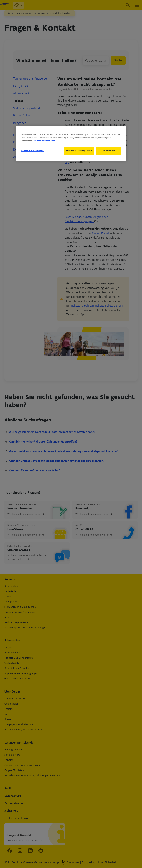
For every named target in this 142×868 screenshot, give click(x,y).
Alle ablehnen (108, 151)
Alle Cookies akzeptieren (78, 151)
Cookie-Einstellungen (32, 151)
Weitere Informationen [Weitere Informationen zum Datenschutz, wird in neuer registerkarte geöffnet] (45, 141)
